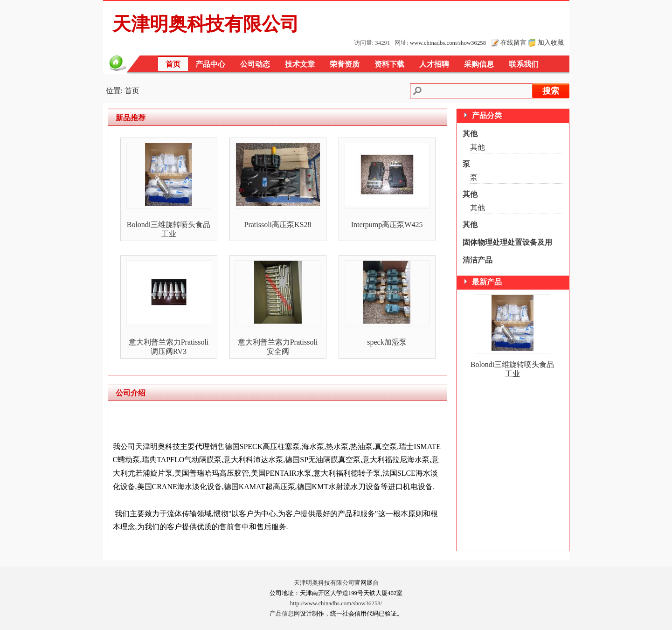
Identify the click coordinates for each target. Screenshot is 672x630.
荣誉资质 (345, 64)
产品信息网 (285, 614)
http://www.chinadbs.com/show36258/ (336, 603)
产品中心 (210, 64)
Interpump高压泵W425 (387, 225)
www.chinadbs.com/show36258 (448, 43)
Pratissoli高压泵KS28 (277, 225)
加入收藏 (551, 42)
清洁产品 (478, 260)
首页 (173, 64)
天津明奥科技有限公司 (324, 583)
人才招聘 (434, 64)
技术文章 (300, 64)
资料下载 (389, 64)
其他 (470, 134)
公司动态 (255, 64)
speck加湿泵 (387, 342)
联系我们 (524, 64)
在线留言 (513, 42)
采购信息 (479, 64)
